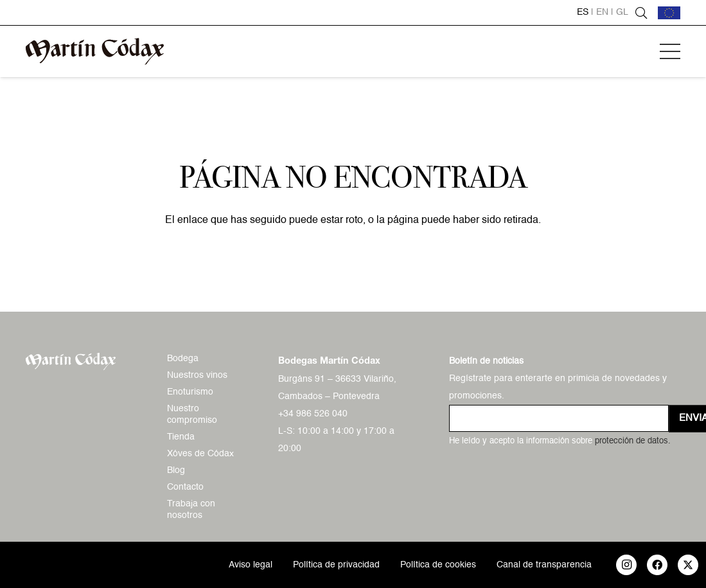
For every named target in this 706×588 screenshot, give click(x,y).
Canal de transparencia (544, 565)
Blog (176, 470)
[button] (670, 51)
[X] (688, 565)
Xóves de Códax (200, 454)
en (602, 12)
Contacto (185, 487)
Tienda (181, 437)
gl (622, 12)
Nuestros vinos (197, 375)
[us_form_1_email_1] (559, 418)
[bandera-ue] (669, 13)
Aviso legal (251, 565)
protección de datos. (633, 441)
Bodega (183, 359)
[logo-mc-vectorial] (95, 51)
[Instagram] (626, 565)
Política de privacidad (336, 565)
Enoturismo (190, 392)
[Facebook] (657, 565)
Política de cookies (438, 565)
